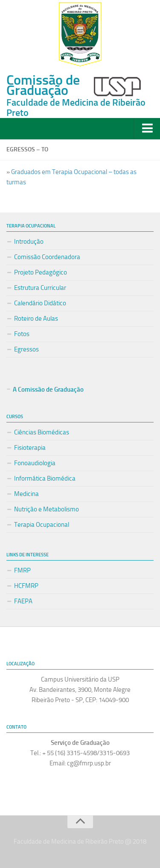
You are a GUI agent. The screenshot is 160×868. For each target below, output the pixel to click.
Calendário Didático (40, 303)
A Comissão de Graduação (48, 390)
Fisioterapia (30, 448)
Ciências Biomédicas (42, 432)
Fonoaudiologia (35, 463)
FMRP (22, 570)
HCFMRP (26, 586)
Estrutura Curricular (40, 288)
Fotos (22, 334)
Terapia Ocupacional (42, 525)
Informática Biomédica (45, 478)
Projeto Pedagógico (41, 272)
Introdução (29, 242)
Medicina (26, 494)
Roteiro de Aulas (36, 319)
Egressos (26, 349)
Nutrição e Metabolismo (47, 509)
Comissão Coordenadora (47, 257)
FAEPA (23, 601)
